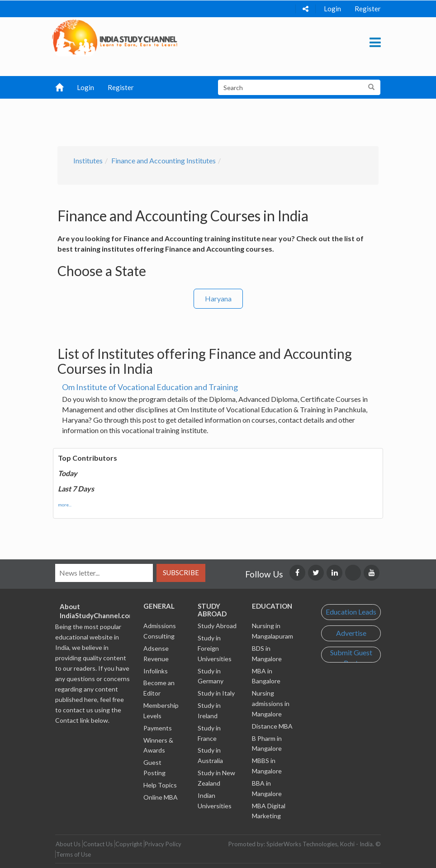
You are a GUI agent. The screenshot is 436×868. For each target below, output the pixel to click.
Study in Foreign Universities (215, 648)
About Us (68, 844)
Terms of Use (73, 854)
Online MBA (161, 797)
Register (368, 9)
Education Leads (351, 612)
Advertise (351, 633)
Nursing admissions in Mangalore (271, 703)
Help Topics (160, 785)
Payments (158, 728)
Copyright (129, 844)
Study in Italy (216, 693)
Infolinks (156, 671)
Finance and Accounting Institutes (163, 160)
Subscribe (181, 572)
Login (332, 9)
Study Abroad (217, 626)
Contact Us (98, 844)
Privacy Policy (163, 844)
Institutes (88, 160)
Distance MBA (272, 726)
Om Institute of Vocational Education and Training (150, 387)
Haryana (218, 298)
